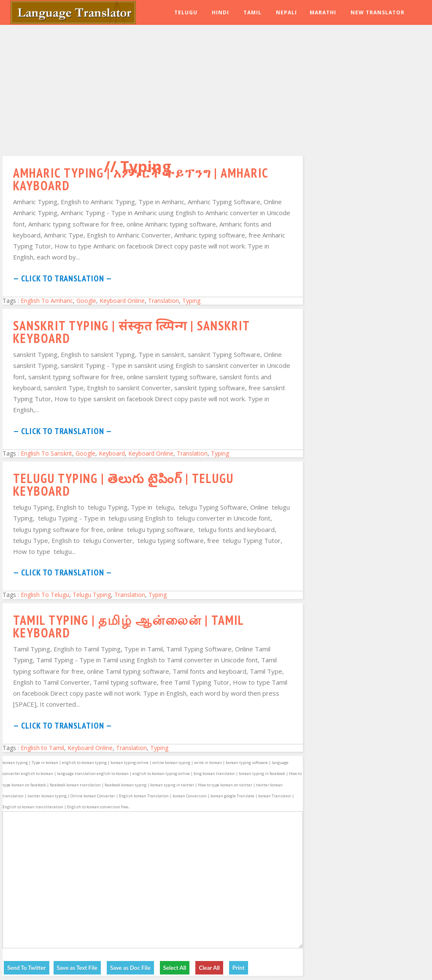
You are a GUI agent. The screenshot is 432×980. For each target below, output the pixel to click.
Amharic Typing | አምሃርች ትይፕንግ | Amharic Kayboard (141, 179)
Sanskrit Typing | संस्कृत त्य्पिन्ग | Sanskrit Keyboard (131, 332)
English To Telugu (45, 595)
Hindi (220, 12)
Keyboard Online (122, 301)
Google (86, 301)
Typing (191, 301)
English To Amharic (47, 301)
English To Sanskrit (46, 453)
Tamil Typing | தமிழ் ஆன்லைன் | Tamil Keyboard (128, 626)
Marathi (323, 12)
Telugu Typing (92, 595)
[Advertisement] (153, 89)
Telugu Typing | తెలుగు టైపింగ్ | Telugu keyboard (123, 485)
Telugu (186, 12)
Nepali (286, 12)
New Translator (378, 12)
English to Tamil (42, 748)
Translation (163, 301)
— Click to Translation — (63, 278)
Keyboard (112, 453)
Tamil (252, 12)
